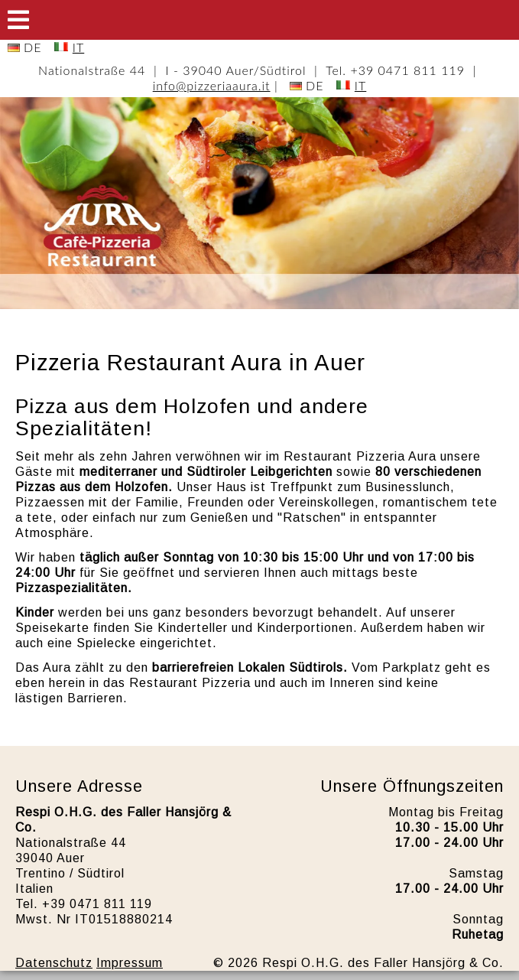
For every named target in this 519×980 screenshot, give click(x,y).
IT (78, 47)
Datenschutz (54, 963)
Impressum (130, 963)
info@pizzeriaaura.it (212, 85)
